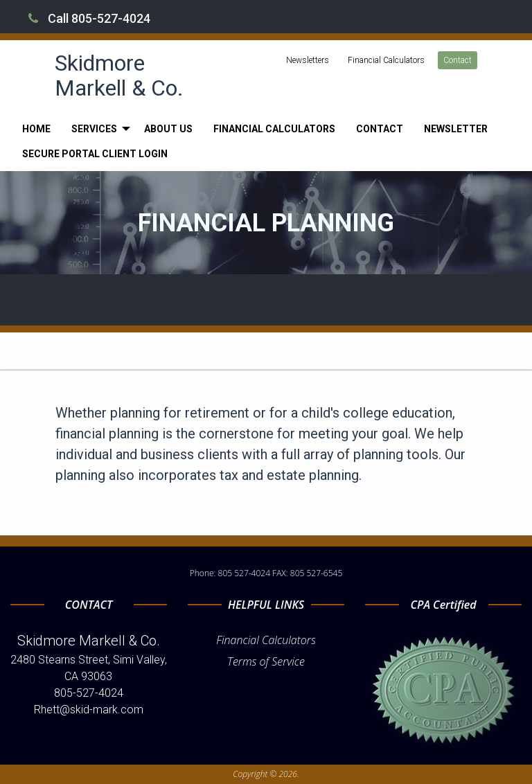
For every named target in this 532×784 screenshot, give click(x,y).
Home (36, 129)
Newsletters (308, 60)
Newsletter (456, 129)
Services (94, 129)
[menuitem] (36, 129)
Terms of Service (266, 661)
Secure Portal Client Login (95, 154)
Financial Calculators (386, 60)
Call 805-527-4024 (89, 18)
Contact (458, 60)
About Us (168, 129)
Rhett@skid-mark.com (89, 710)
